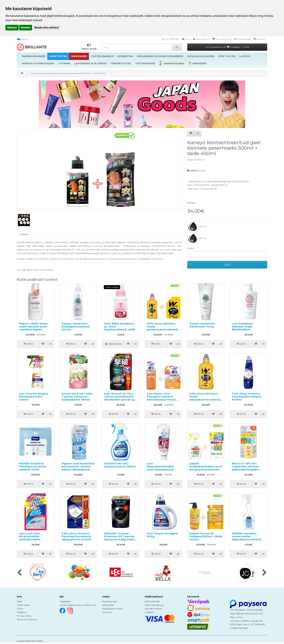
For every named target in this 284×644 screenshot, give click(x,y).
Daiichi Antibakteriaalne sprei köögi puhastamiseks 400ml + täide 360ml (206, 468)
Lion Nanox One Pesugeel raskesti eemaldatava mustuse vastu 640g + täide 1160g (163, 400)
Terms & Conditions (27, 619)
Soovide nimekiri (153, 609)
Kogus (191, 248)
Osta (227, 265)
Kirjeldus (24, 234)
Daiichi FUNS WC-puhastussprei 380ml (120, 465)
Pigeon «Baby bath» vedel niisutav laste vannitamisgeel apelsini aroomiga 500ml (34, 329)
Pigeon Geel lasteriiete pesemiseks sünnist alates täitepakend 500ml (78, 468)
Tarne (20, 609)
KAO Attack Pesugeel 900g (162, 535)
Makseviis (22, 612)
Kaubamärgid (109, 601)
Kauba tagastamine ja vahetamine (78, 605)
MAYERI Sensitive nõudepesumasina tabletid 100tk (33, 466)
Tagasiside (65, 601)
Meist (20, 601)
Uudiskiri (149, 612)
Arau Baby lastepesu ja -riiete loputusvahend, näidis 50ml (120, 328)
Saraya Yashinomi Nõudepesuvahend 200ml (76, 326)
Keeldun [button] (26, 28)
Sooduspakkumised (112, 609)
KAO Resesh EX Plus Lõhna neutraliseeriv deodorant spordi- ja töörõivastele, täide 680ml (119, 400)
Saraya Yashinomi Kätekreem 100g (202, 325)
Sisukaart (107, 612)
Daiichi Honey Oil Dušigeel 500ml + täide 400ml (206, 536)
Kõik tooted (108, 605)
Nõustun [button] (12, 28)
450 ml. (197, 238)
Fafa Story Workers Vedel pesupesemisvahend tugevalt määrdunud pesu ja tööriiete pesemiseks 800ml (205, 401)
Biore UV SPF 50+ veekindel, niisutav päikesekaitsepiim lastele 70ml (245, 468)
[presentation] (19, 573)
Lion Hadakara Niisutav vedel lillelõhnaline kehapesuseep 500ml (248, 328)
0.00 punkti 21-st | (227, 47)
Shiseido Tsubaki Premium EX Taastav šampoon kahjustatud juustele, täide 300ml (120, 538)
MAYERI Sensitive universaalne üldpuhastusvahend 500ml (246, 538)
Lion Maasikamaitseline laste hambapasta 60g (160, 468)
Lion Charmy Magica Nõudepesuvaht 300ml (34, 397)
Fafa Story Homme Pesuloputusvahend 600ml (247, 397)
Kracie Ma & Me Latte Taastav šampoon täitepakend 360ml (77, 397)
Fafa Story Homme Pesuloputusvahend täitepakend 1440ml (76, 536)
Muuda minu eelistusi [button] (46, 28)
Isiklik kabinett (152, 601)
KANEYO (199, 160)
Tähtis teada (23, 605)
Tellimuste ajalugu (154, 605)
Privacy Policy (24, 616)
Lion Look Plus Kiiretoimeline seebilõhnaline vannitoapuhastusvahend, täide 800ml (38, 539)
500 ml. (197, 227)
